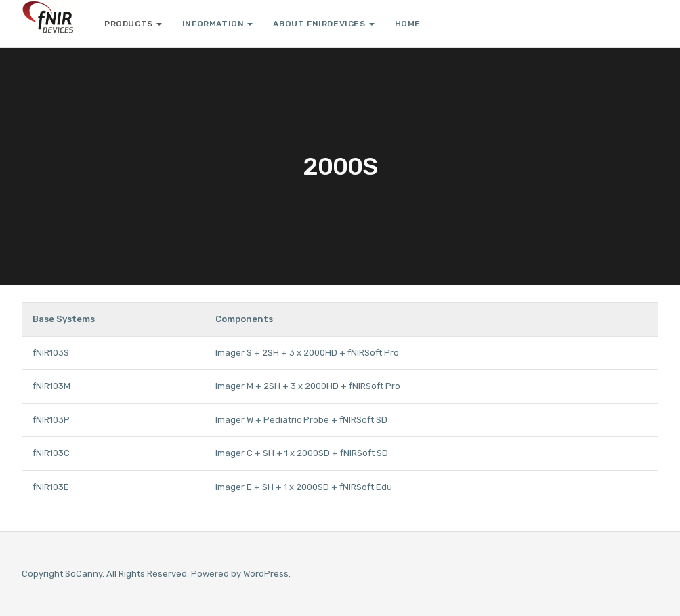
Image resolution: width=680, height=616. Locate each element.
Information (218, 24)
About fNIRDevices (323, 24)
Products (133, 24)
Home (408, 24)
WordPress (266, 574)
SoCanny (84, 574)
